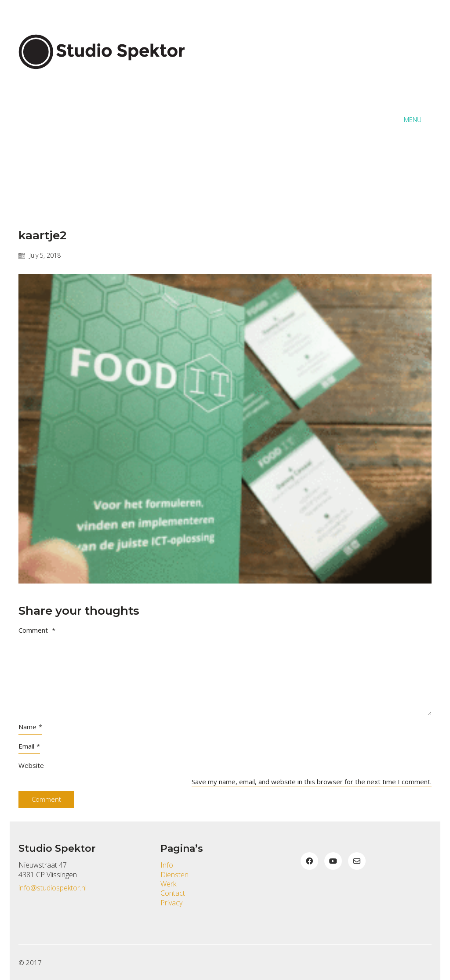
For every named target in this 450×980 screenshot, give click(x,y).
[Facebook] (309, 861)
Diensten (174, 875)
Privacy (171, 903)
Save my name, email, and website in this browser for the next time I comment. (312, 782)
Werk (168, 884)
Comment (37, 630)
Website (31, 765)
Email (29, 746)
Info (167, 865)
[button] (418, 119)
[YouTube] (333, 861)
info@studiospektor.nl (53, 888)
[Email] (357, 861)
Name (30, 727)
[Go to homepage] (106, 119)
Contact (173, 893)
